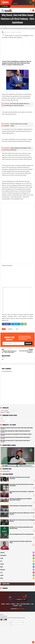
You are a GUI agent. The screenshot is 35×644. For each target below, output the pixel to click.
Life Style (2, 564)
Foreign (2, 558)
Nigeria (2, 567)
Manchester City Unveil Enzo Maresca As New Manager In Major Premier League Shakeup (16, 428)
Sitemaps (3, 604)
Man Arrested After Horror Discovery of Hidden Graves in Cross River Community (22, 514)
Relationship (3, 570)
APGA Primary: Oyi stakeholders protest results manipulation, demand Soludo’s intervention (21, 499)
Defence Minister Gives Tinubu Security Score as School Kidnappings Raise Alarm (22, 521)
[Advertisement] (18, 49)
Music (17, 329)
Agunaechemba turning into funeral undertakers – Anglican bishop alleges (22, 492)
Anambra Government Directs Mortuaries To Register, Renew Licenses (21, 542)
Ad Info (18, 604)
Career (20, 606)
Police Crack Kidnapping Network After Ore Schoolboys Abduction (21, 534)
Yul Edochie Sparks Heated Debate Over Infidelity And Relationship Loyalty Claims (15, 431)
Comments (3, 421)
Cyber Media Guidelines (25, 604)
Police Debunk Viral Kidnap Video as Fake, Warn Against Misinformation (20, 478)
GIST (1, 561)
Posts (2, 419)
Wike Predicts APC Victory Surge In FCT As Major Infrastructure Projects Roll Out (15, 441)
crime (1, 573)
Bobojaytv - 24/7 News (20, 609)
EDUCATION (2, 553)
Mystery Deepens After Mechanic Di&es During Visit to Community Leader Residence (22, 485)
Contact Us (13, 604)
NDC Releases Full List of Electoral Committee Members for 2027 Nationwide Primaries (21, 528)
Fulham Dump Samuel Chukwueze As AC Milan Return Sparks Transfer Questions (15, 437)
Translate (6, 412)
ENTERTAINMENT (10, 329)
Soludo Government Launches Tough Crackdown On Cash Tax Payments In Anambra (16, 434)
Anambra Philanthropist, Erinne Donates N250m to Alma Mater (21, 506)
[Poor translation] (5, 620)
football (2, 575)
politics (2, 578)
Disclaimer (16, 606)
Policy (32, 604)
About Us (8, 604)
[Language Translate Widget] (7, 411)
